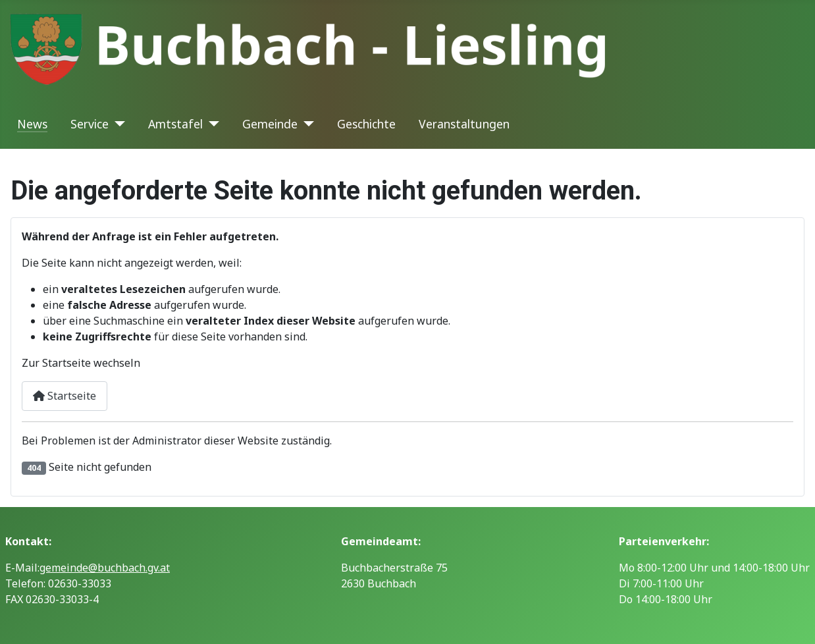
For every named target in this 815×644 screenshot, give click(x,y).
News (32, 124)
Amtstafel (175, 124)
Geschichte (366, 124)
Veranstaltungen (464, 124)
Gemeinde (270, 124)
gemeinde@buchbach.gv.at (105, 568)
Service (90, 124)
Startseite (65, 396)
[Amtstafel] (211, 124)
